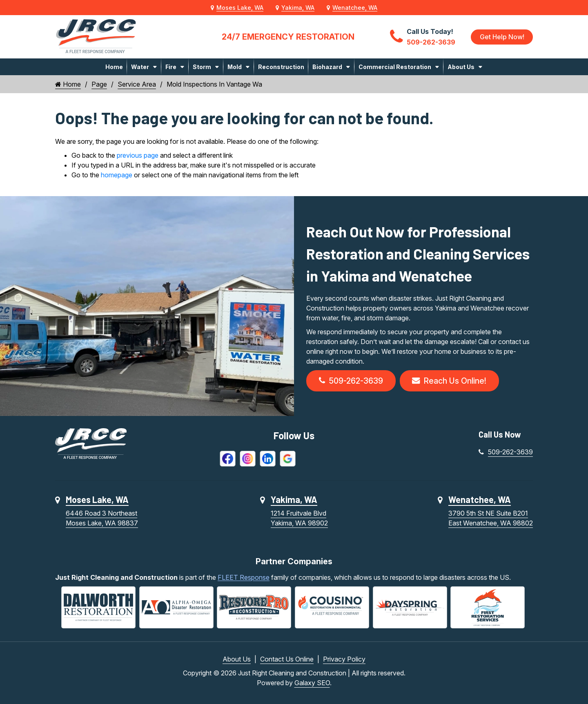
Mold (235, 67)
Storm (202, 67)
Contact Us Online (287, 659)
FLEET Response (244, 578)
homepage (117, 175)
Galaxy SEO (312, 683)
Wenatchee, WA (355, 8)
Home (114, 67)
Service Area (137, 84)
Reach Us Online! (453, 381)
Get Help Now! (502, 37)
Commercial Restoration (395, 67)
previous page (138, 155)
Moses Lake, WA (240, 8)
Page (99, 84)
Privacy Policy (344, 659)
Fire (171, 67)
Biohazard (327, 67)
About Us (461, 67)
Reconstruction (281, 67)
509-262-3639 (352, 381)
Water (140, 67)
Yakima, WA (298, 8)
